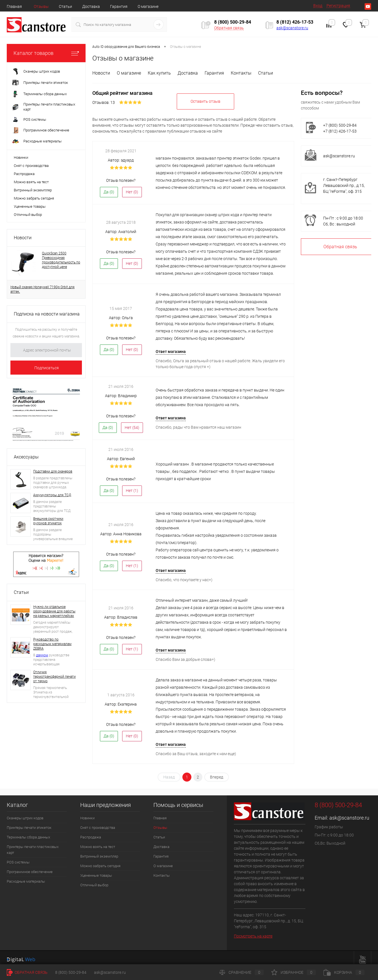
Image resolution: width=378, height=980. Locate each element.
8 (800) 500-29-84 (71, 972)
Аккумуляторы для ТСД (52, 495)
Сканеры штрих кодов (25, 815)
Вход (318, 6)
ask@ (328, 156)
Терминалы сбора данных (28, 834)
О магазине (148, 6)
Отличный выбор (28, 215)
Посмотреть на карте (253, 933)
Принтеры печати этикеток (29, 824)
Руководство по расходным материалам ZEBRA (52, 644)
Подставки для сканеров (53, 471)
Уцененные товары (30, 206)
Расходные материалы (26, 878)
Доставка (91, 6)
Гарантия (119, 6)
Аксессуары (26, 457)
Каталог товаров (46, 53)
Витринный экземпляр (33, 190)
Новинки (21, 157)
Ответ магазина (171, 348)
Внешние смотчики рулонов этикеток (48, 521)
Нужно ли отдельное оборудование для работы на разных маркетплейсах (54, 611)
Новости (23, 238)
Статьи (65, 6)
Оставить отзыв (205, 98)
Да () (109, 189)
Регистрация (338, 6)
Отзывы (41, 6)
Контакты (241, 73)
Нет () (132, 189)
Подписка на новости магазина (47, 314)
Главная (14, 6)
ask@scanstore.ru (292, 28)
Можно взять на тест (31, 182)
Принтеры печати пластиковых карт (33, 846)
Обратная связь (229, 28)
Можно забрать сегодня (34, 198)
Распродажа (24, 174)
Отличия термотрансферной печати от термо (54, 677)
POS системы (18, 859)
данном (42, 655)
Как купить (159, 73)
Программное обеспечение (30, 868)
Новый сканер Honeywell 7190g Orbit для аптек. (43, 289)
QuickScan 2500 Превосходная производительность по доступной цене (61, 260)
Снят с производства (31, 166)
